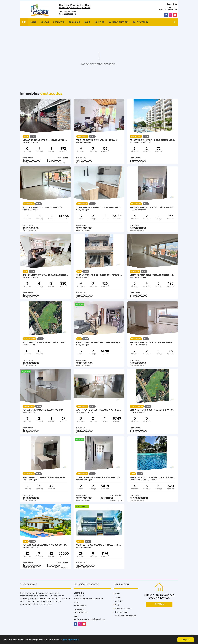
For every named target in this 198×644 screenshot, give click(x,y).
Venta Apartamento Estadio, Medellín (42, 207)
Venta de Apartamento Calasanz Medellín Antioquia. (99, 477)
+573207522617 (70, 14)
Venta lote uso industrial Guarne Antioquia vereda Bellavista (45, 342)
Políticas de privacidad (126, 616)
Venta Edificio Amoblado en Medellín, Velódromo (99, 545)
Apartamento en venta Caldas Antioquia (44, 477)
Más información (73, 640)
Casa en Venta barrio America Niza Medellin (45, 275)
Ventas (45, 22)
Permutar (59, 22)
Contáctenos (141, 22)
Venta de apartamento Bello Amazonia (43, 410)
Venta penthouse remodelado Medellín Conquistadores (153, 275)
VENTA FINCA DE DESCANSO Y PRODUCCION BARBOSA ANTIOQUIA (45, 545)
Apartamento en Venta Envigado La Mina (151, 342)
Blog (87, 22)
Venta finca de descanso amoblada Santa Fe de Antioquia (153, 477)
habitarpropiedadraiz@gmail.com (75, 8)
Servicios (75, 22)
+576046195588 (70, 12)
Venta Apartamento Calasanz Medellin (97, 140)
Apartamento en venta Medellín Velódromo (153, 207)
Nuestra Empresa (118, 22)
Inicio (33, 22)
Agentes (99, 22)
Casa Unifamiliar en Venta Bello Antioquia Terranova (99, 342)
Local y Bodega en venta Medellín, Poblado (45, 140)
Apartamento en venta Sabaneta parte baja (99, 410)
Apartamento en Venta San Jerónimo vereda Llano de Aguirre (153, 140)
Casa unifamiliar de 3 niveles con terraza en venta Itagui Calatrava (99, 275)
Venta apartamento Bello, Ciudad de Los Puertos (99, 207)
